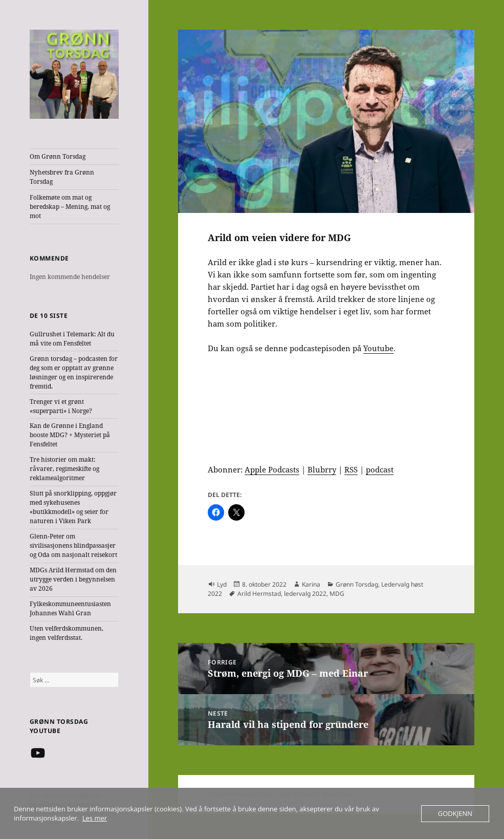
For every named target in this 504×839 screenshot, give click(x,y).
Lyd (222, 584)
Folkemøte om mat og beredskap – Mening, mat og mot (70, 207)
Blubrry (322, 469)
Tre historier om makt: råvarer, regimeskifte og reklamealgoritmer (64, 469)
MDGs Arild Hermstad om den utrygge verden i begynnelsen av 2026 (73, 579)
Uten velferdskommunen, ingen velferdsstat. (67, 633)
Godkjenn (455, 813)
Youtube (378, 348)
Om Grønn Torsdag (58, 156)
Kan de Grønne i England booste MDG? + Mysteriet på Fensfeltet (70, 435)
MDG (337, 594)
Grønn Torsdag (357, 584)
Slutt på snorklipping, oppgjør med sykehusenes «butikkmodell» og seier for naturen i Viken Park (73, 507)
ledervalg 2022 (305, 594)
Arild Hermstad (259, 594)
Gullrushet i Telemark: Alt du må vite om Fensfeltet (72, 339)
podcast (380, 469)
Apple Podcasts (272, 469)
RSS (351, 469)
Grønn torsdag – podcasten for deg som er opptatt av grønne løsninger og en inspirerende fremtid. (74, 372)
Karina (311, 584)
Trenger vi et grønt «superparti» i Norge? (61, 406)
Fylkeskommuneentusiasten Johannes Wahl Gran (70, 608)
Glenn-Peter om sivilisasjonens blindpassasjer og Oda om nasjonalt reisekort (73, 545)
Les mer (95, 818)
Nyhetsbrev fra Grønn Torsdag (62, 177)
